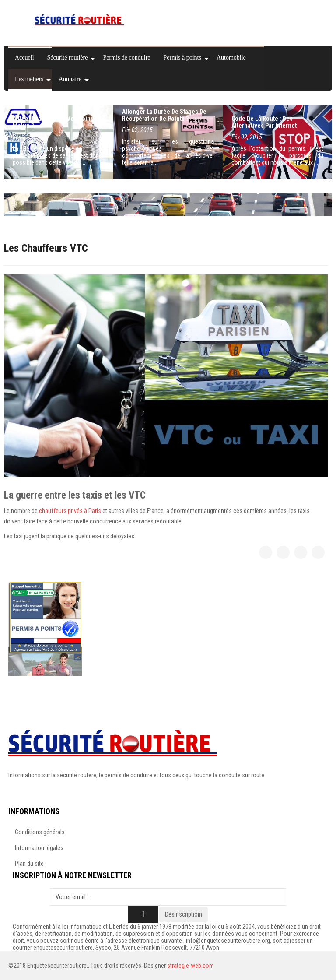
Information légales (39, 848)
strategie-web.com (191, 966)
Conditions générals (40, 832)
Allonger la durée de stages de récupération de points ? (164, 115)
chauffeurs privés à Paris (70, 511)
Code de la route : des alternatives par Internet (264, 122)
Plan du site (29, 864)
